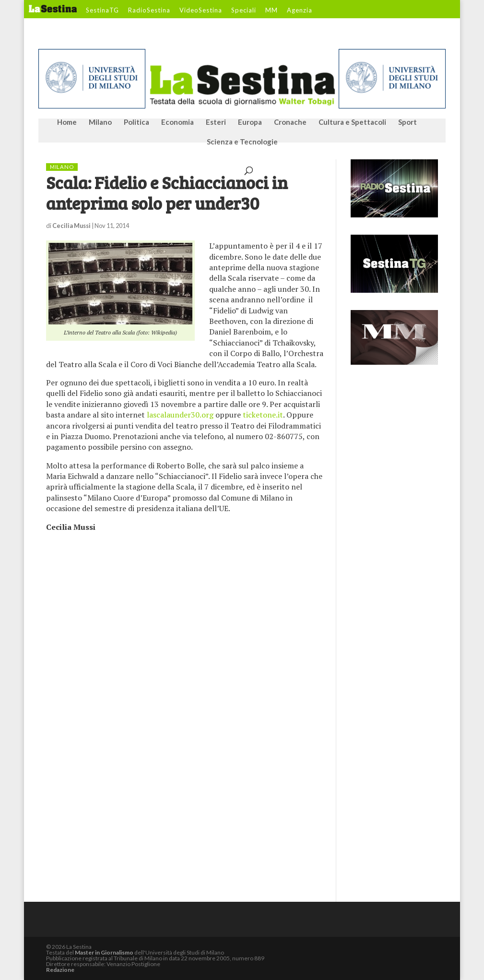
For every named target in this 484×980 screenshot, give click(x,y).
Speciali (244, 11)
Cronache (290, 122)
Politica (136, 122)
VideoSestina (201, 11)
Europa (250, 122)
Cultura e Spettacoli (352, 122)
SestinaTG (102, 11)
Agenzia (300, 11)
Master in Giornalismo (104, 952)
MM (272, 11)
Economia (177, 122)
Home (67, 122)
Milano (100, 122)
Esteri (216, 122)
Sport (407, 122)
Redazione (60, 970)
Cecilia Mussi (71, 226)
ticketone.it (263, 415)
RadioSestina (149, 11)
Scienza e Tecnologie (242, 142)
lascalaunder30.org (180, 415)
